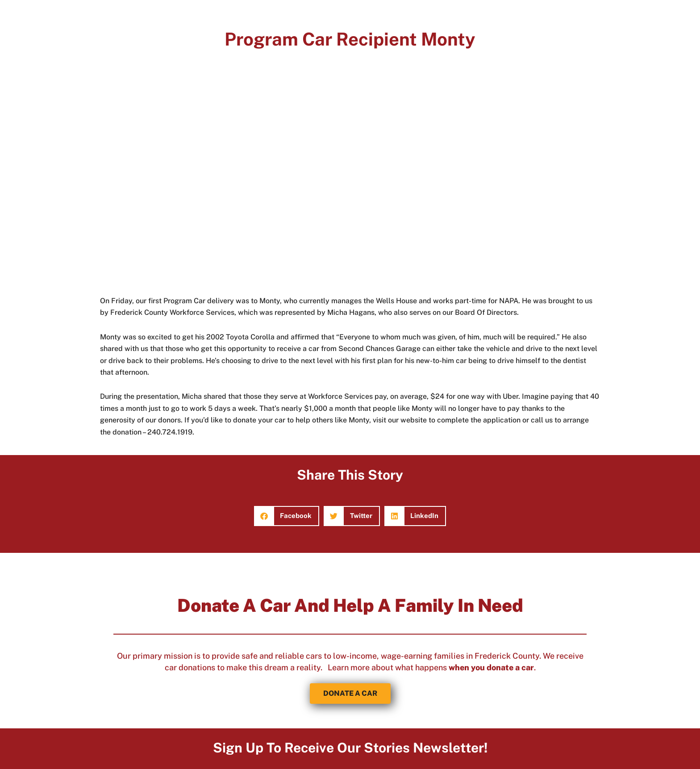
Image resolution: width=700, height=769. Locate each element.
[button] (287, 516)
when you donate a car (491, 667)
